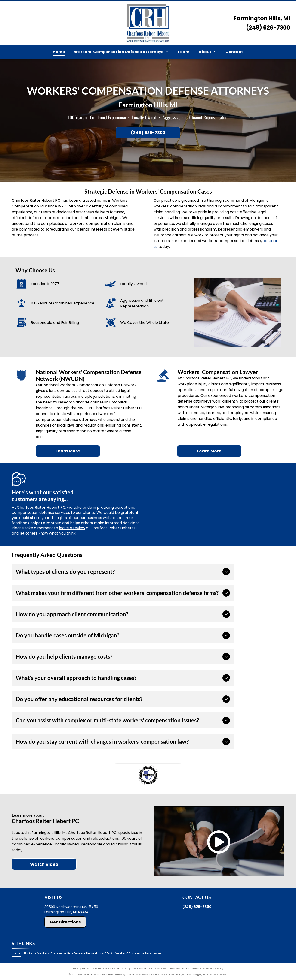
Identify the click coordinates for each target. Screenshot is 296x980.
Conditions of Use (141, 968)
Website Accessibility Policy (207, 968)
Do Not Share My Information (111, 968)
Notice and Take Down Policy (172, 968)
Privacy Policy (81, 968)
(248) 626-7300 (268, 28)
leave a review (72, 528)
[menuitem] (59, 52)
